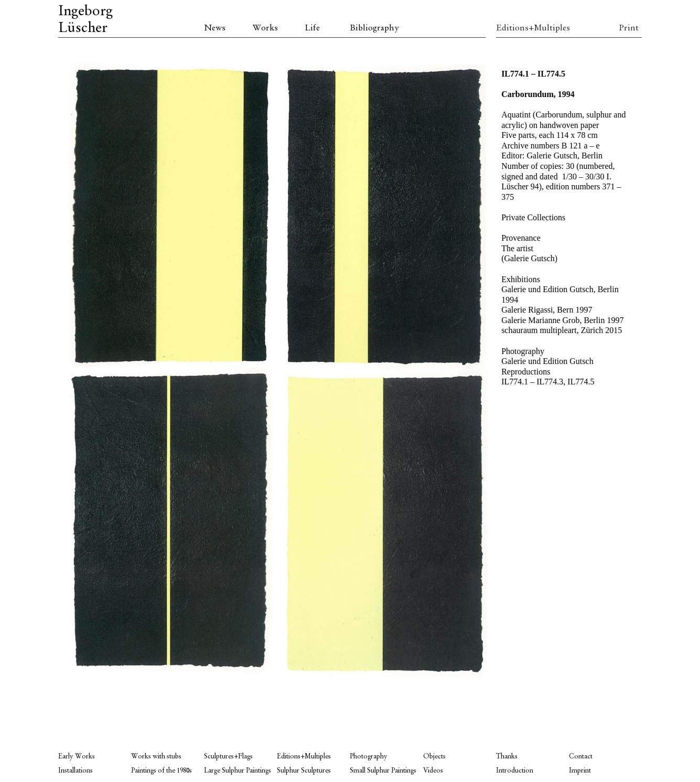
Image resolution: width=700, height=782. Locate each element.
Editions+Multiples (532, 28)
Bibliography (374, 28)
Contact (581, 757)
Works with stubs (156, 757)
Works (265, 28)
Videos (433, 771)
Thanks (507, 757)
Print (629, 28)
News (215, 28)
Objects (434, 757)
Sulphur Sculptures (304, 771)
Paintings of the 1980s (161, 771)
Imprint (580, 771)
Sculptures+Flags (228, 757)
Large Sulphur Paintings (238, 771)
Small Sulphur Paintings (383, 771)
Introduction (515, 771)
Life (312, 28)
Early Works (77, 757)
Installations (76, 771)
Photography (369, 757)
